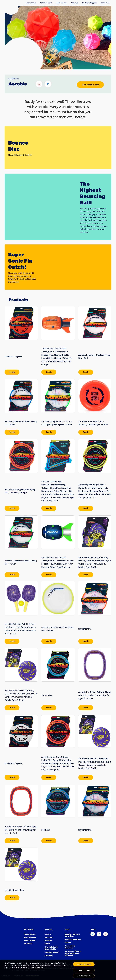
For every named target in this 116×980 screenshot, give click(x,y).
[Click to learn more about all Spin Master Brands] (33, 944)
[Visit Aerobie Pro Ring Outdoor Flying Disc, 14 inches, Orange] (21, 475)
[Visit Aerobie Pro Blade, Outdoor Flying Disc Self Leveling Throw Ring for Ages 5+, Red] (21, 814)
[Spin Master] (11, 8)
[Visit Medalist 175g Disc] (21, 340)
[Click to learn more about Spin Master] (54, 937)
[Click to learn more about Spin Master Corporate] (74, 3)
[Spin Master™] (13, 940)
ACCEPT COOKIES (84, 975)
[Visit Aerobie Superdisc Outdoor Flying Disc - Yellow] (58, 613)
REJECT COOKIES (84, 970)
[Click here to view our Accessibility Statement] (74, 947)
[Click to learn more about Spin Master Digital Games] (61, 3)
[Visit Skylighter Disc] (95, 613)
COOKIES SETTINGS (84, 965)
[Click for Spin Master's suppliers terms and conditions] (74, 935)
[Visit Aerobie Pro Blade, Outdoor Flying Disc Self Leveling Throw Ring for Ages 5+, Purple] (95, 679)
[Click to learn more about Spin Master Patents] (74, 943)
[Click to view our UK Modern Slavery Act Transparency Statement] (74, 953)
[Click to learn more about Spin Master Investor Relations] (54, 941)
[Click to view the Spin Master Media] (54, 944)
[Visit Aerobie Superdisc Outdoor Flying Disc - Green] (21, 546)
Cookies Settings (37, 968)
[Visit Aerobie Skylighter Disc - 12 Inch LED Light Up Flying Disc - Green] (58, 407)
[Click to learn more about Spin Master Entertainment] (46, 3)
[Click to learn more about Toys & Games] (31, 3)
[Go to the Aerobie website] (90, 84)
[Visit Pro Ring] (58, 814)
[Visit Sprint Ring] (58, 679)
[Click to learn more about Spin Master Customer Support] (89, 3)
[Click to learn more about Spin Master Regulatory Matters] (74, 939)
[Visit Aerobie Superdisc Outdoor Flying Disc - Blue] (21, 407)
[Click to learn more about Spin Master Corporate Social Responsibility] (54, 948)
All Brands (14, 79)
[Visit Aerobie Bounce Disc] (21, 874)
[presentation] (13, 372)
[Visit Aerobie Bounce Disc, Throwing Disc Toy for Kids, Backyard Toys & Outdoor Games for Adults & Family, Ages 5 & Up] (95, 546)
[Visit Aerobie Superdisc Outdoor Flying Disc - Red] (95, 340)
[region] (58, 970)
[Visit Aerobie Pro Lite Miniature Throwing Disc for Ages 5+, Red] (95, 407)
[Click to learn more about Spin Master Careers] (54, 934)
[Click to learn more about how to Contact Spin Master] (105, 3)
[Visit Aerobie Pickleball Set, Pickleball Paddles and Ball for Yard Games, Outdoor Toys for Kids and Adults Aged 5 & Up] (21, 613)
